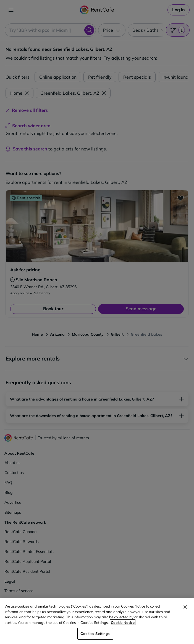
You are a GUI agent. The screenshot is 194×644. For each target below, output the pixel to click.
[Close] (185, 607)
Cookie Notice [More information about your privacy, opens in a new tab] (123, 622)
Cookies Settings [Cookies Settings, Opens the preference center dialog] (95, 634)
